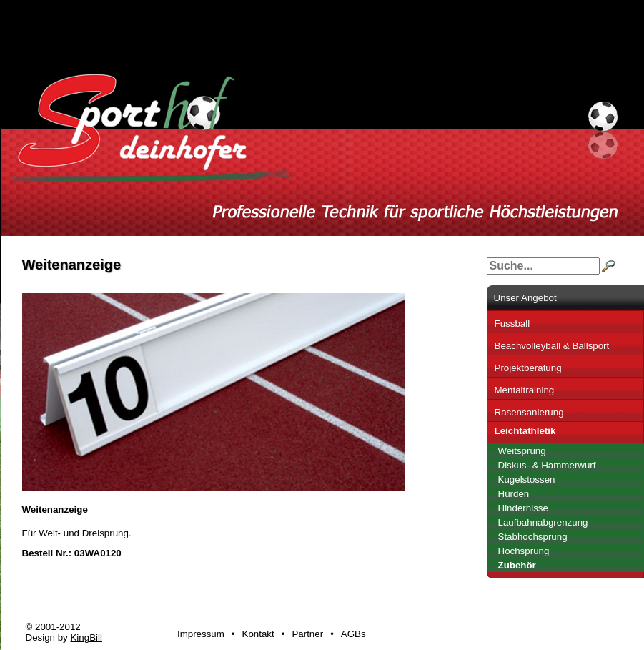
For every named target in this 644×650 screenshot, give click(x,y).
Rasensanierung (529, 412)
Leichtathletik (525, 431)
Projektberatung (528, 368)
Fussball (512, 324)
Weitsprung (522, 451)
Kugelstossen (527, 479)
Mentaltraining (525, 390)
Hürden (514, 494)
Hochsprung (524, 551)
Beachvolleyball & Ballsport (552, 346)
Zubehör (517, 565)
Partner (307, 634)
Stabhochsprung (533, 537)
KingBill (86, 637)
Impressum (201, 634)
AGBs (353, 634)
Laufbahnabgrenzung (543, 522)
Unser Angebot (525, 298)
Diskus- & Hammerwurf (547, 465)
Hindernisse (523, 508)
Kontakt (258, 634)
